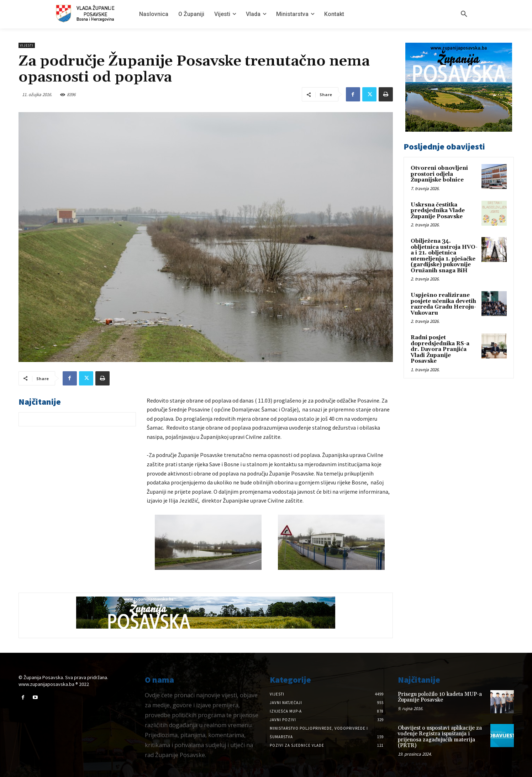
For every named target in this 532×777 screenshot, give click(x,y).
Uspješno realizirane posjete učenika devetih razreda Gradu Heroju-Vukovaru (443, 304)
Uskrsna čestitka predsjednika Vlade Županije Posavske (438, 211)
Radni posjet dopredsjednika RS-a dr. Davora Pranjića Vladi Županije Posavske (440, 349)
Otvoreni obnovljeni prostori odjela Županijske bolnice (439, 174)
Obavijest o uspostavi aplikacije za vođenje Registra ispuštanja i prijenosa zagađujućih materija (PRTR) (440, 737)
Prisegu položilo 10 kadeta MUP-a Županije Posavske (440, 697)
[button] (464, 14)
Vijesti (27, 45)
